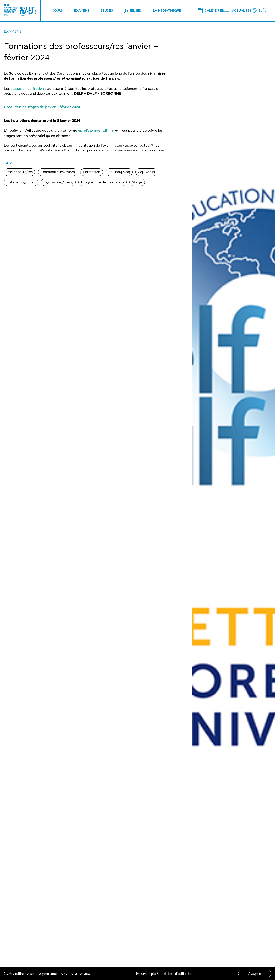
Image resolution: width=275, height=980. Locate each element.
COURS (57, 11)
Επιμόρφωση (119, 172)
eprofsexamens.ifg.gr (96, 131)
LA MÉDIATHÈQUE (167, 11)
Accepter (255, 973)
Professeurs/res (19, 172)
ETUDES (107, 11)
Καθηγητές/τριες (21, 182)
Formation (91, 172)
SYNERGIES (133, 11)
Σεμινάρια (146, 172)
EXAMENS (82, 11)
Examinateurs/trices (58, 172)
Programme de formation (103, 182)
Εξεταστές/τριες (58, 182)
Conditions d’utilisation (175, 973)
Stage (137, 182)
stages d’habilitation (27, 89)
